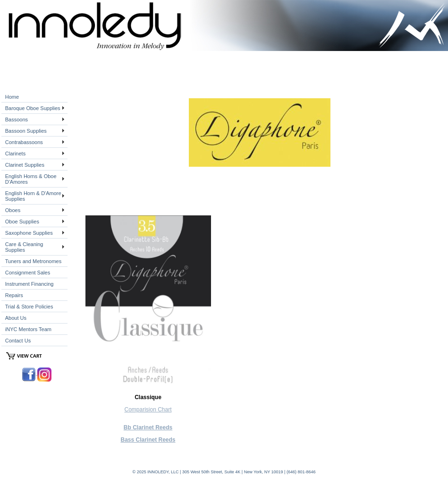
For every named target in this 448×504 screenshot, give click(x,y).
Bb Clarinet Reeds (148, 427)
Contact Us (18, 341)
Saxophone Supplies (29, 233)
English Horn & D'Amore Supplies (33, 196)
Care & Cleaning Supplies (24, 247)
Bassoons (17, 120)
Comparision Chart (148, 410)
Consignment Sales (28, 273)
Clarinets (15, 154)
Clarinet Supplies (25, 165)
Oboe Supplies (22, 222)
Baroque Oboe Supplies (33, 108)
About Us (16, 318)
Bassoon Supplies (26, 131)
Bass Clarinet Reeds (148, 440)
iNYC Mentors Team (28, 329)
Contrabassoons (24, 142)
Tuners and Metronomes (33, 261)
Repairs (14, 295)
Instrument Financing (30, 284)
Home (12, 97)
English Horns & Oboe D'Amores (31, 179)
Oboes (13, 210)
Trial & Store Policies (29, 307)
